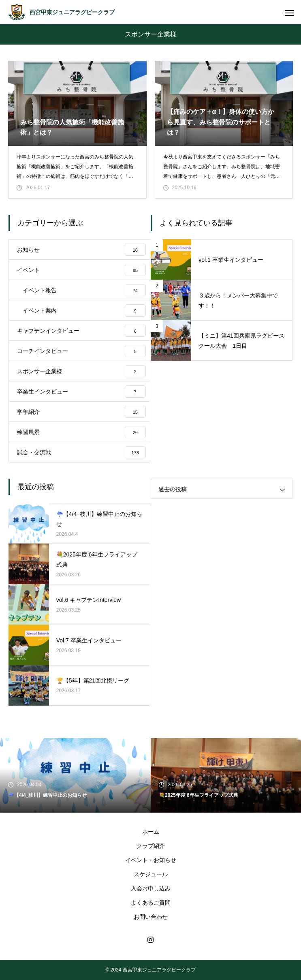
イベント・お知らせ (151, 860)
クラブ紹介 (151, 846)
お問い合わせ (151, 917)
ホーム (151, 832)
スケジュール (151, 874)
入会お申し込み (151, 888)
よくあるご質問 (151, 903)
